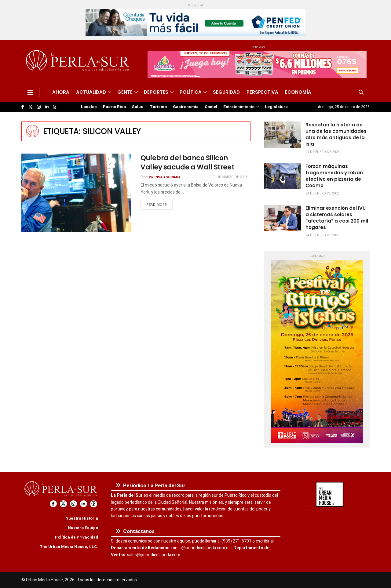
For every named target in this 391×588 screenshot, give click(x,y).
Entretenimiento (239, 107)
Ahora (61, 92)
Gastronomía (186, 107)
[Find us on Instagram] (39, 107)
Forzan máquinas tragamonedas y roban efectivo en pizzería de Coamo (334, 176)
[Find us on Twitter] (31, 107)
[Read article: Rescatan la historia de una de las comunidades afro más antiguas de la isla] (283, 135)
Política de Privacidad (77, 537)
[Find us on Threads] (55, 107)
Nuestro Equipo (83, 528)
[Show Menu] (30, 93)
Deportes (156, 92)
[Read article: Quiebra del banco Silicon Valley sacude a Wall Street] (76, 193)
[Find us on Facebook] (23, 107)
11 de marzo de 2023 (230, 177)
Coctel (211, 107)
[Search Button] (361, 93)
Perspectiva (262, 92)
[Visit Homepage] (79, 62)
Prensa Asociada (165, 177)
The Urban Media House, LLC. (69, 547)
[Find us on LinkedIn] (47, 107)
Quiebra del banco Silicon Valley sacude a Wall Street (187, 163)
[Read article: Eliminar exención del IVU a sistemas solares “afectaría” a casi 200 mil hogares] (283, 218)
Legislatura (276, 107)
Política (191, 92)
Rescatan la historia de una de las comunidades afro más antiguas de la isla (336, 134)
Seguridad (226, 92)
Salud (138, 107)
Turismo (158, 107)
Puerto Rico (114, 107)
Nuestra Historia (82, 518)
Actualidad (91, 92)
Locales (89, 107)
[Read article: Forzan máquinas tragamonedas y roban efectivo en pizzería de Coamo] (283, 176)
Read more (159, 205)
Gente (125, 92)
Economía (298, 92)
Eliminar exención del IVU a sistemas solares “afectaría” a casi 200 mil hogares (337, 218)
